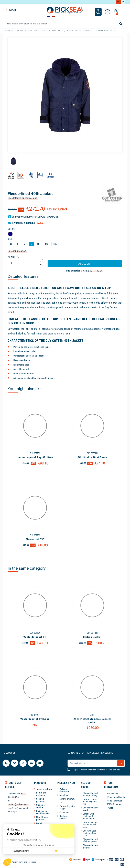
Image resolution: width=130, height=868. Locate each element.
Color (11, 229)
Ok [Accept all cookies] (36, 851)
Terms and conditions (27, 862)
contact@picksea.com (18, 804)
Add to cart (85, 264)
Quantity (13, 257)
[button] (7, 862)
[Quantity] (25, 263)
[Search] (65, 24)
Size (10, 239)
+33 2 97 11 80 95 (93, 271)
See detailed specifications (22, 198)
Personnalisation (17, 251)
